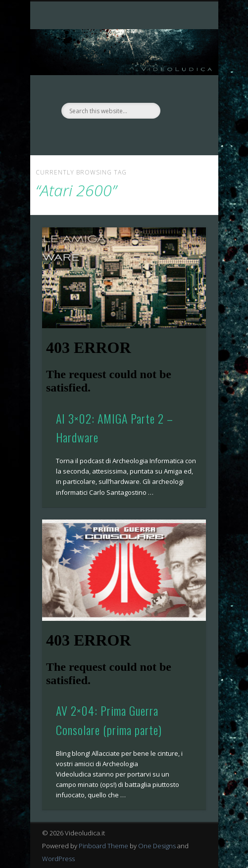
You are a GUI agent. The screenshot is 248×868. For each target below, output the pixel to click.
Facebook (112, 135)
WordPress (58, 859)
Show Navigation (182, 88)
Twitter (133, 135)
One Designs (157, 846)
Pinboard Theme (103, 846)
